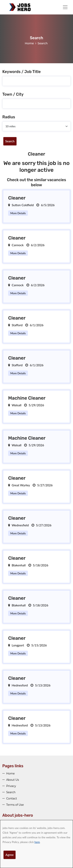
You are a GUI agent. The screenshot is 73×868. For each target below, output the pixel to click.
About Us (13, 780)
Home (29, 43)
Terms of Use (15, 805)
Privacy (11, 786)
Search (10, 141)
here (37, 842)
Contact (12, 798)
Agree (10, 855)
